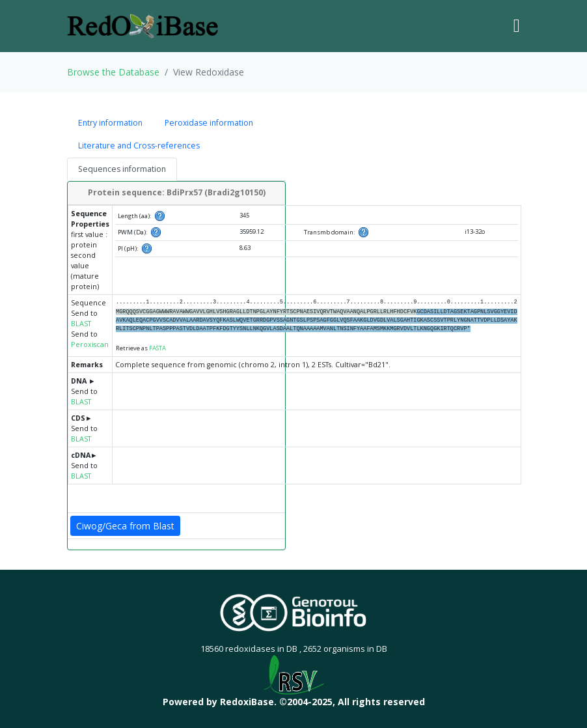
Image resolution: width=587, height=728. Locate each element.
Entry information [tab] (110, 123)
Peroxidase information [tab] (209, 123)
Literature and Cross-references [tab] (139, 146)
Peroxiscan (90, 344)
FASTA (157, 348)
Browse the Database (113, 72)
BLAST (81, 324)
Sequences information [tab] (122, 169)
